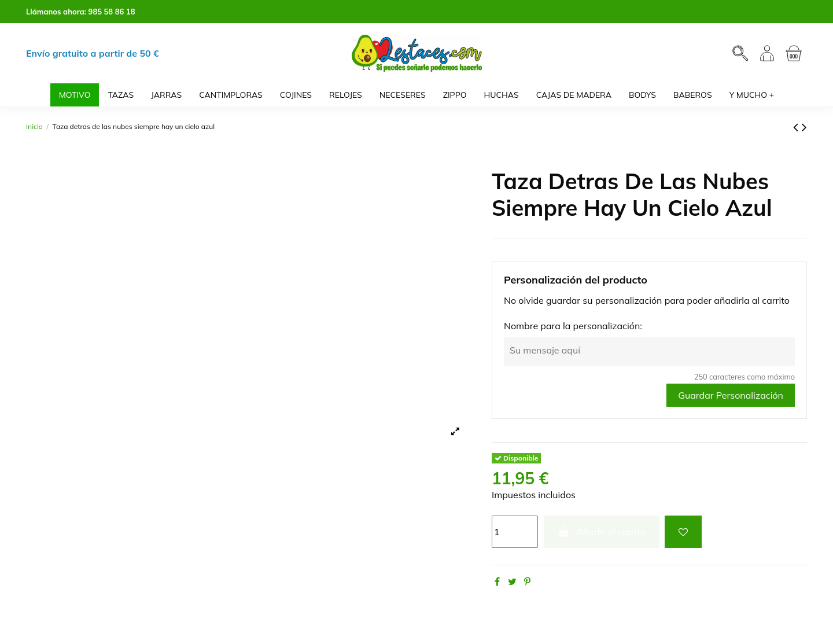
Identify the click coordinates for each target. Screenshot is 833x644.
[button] (752, 95)
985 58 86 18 (112, 12)
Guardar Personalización (731, 395)
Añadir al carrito (602, 532)
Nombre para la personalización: (573, 326)
